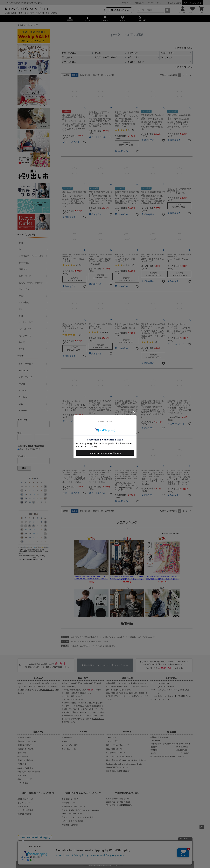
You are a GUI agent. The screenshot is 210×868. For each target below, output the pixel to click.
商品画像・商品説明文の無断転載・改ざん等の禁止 (115, 843)
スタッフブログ (26, 364)
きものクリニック (24, 803)
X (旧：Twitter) (25, 377)
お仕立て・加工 (26, 322)
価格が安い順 (85, 75)
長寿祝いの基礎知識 (25, 760)
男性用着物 (24, 302)
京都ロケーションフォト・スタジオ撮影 (78, 817)
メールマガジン (156, 3)
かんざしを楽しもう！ (26, 768)
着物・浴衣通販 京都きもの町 (100, 864)
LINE (21, 404)
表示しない (24, 449)
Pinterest (23, 410)
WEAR (22, 384)
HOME (21, 25)
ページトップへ (202, 827)
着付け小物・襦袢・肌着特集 (29, 772)
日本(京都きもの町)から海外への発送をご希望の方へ (127, 760)
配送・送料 (83, 678)
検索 (24, 468)
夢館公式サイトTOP (70, 799)
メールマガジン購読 (70, 745)
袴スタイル (24, 289)
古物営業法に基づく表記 (127, 793)
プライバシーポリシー (96, 853)
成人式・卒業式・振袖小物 (31, 283)
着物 (21, 243)
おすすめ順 (110, 75)
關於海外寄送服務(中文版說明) (118, 771)
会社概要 (171, 732)
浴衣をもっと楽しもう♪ (27, 741)
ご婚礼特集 (22, 764)
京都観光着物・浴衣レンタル (73, 806)
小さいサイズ (25, 329)
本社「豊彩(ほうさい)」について (38, 793)
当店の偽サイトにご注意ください (35, 843)
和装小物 (23, 269)
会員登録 (140, 3)
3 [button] (187, 75)
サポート (127, 732)
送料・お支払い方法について (118, 745)
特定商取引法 (114, 853)
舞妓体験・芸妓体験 (70, 825)
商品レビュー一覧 (69, 749)
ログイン (127, 3)
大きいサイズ (25, 336)
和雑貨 (22, 342)
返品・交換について (114, 749)
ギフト (22, 349)
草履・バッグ (25, 276)
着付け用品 (24, 263)
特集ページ (39, 732)
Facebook (23, 397)
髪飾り (22, 296)
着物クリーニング (24, 779)
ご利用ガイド (47, 690)
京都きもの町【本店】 (35, 3)
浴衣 (21, 309)
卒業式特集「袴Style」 (26, 749)
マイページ (83, 732)
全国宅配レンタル (69, 803)
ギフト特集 (22, 775)
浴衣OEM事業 (23, 806)
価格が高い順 (98, 75)
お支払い (38, 678)
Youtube (22, 390)
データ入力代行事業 (25, 810)
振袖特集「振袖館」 (25, 745)
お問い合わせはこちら (119, 10)
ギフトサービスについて (116, 753)
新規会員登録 (67, 738)
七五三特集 (22, 753)
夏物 (21, 316)
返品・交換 (127, 678)
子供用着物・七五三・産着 (31, 256)
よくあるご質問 (174, 3)
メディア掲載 (23, 783)
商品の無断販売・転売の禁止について (71, 843)
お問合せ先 (172, 678)
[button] (190, 75)
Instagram (23, 371)
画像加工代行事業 (24, 814)
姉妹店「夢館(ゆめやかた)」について (83, 793)
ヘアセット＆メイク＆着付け (73, 821)
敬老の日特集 (23, 756)
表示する (35, 449)
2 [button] (183, 75)
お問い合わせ (128, 853)
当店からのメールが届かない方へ (119, 756)
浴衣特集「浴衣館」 (25, 738)
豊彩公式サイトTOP (25, 799)
